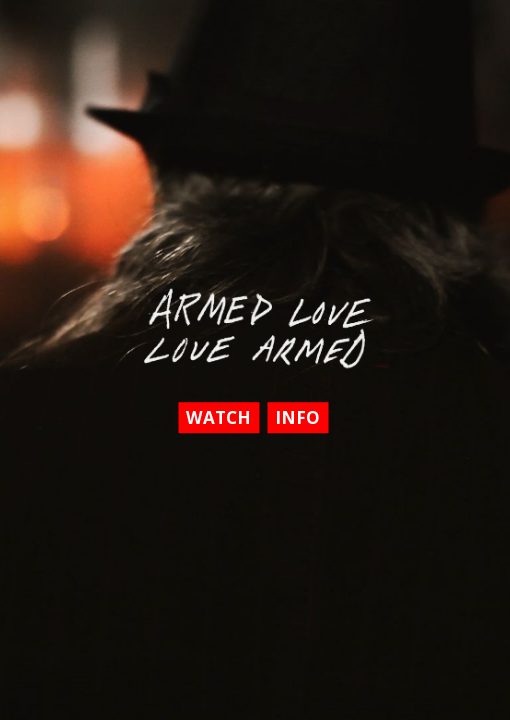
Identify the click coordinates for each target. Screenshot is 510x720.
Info (297, 417)
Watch (218, 417)
